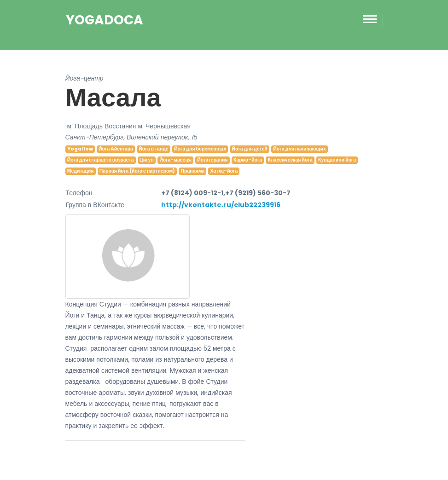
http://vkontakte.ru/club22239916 (221, 205)
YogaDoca (105, 20)
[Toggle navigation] (370, 20)
